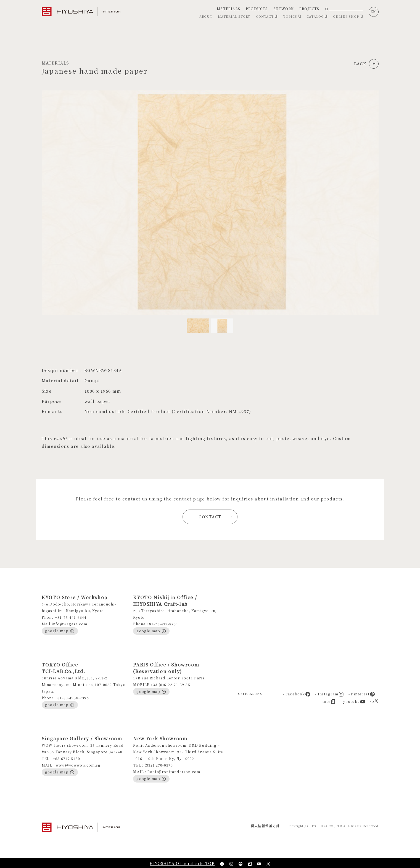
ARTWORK (284, 9)
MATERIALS (229, 9)
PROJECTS (309, 9)
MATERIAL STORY (234, 16)
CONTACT (267, 16)
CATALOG (317, 16)
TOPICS (292, 16)
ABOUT (206, 16)
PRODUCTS (257, 9)
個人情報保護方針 (265, 826)
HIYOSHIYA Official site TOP (182, 863)
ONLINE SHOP (348, 16)
